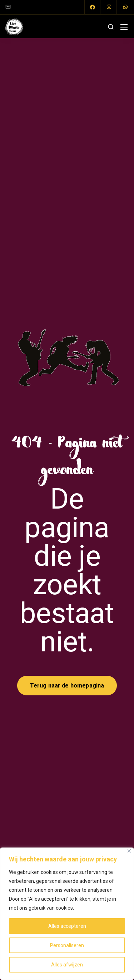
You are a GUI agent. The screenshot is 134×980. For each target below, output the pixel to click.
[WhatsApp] (125, 7)
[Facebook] (93, 7)
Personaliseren (67, 945)
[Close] (129, 851)
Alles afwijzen (67, 965)
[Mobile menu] (124, 27)
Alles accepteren (67, 926)
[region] (67, 914)
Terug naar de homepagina (67, 686)
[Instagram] (109, 7)
